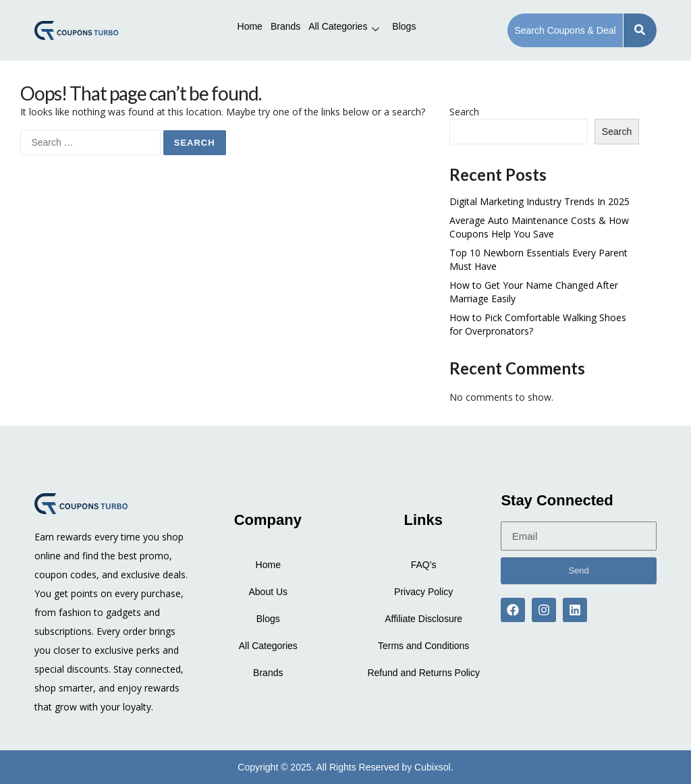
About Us (268, 592)
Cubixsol (433, 767)
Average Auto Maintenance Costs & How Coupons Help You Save (539, 227)
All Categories (344, 26)
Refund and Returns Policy (423, 673)
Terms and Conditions (423, 646)
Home (250, 26)
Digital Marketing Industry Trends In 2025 (540, 201)
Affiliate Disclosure (423, 619)
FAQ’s (424, 565)
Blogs (404, 26)
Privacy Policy (423, 592)
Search (464, 112)
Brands (285, 26)
